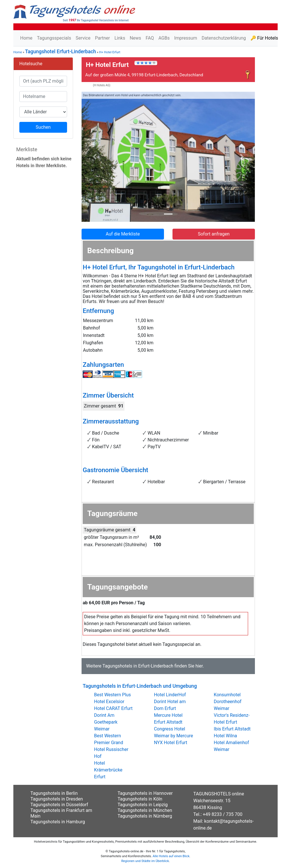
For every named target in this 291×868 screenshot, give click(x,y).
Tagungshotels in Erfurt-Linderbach (138, 666)
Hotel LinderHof (170, 695)
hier (199, 666)
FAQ (150, 38)
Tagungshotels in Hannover (145, 793)
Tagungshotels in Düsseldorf (59, 805)
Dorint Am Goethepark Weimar (106, 722)
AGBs (164, 38)
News (135, 38)
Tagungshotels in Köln (140, 799)
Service (83, 38)
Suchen (43, 127)
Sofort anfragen (214, 234)
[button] (94, 157)
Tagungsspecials (54, 38)
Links (120, 38)
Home (26, 38)
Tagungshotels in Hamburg (58, 822)
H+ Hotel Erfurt (110, 52)
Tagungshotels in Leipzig (143, 805)
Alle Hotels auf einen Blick (171, 856)
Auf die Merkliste (123, 234)
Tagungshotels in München (145, 810)
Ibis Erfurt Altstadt (232, 729)
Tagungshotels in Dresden (57, 799)
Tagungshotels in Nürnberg (145, 816)
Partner (102, 38)
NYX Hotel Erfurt (171, 743)
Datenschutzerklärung (224, 38)
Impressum (186, 38)
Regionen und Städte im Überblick (145, 861)
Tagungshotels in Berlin (54, 793)
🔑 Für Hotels (264, 38)
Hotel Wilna (225, 736)
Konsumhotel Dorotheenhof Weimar (227, 702)
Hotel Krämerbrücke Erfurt (108, 770)
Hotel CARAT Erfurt (113, 708)
